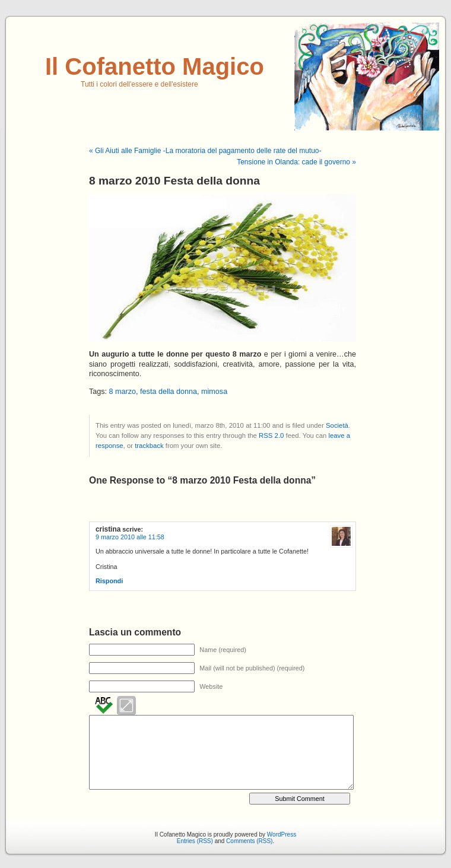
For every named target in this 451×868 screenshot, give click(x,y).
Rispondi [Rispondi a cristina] (109, 581)
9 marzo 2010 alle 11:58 (130, 537)
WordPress (282, 834)
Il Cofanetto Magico (155, 66)
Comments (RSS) (249, 841)
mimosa (214, 392)
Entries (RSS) (195, 841)
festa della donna (169, 392)
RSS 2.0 (271, 435)
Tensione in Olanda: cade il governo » (296, 162)
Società (337, 425)
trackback (149, 446)
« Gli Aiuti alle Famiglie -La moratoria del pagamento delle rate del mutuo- (205, 151)
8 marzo (123, 392)
